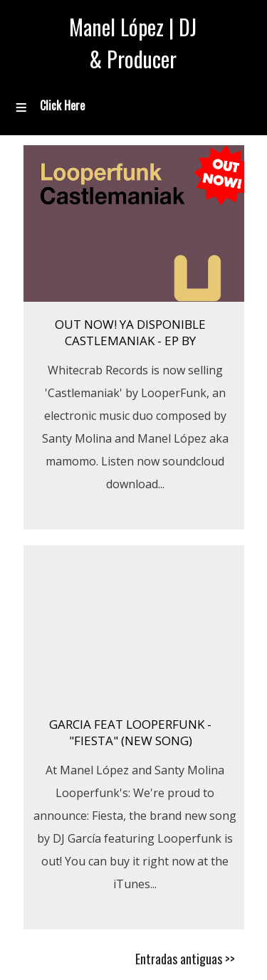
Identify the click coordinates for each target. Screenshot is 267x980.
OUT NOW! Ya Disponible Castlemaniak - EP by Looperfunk (130, 341)
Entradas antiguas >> (185, 959)
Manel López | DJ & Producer (133, 43)
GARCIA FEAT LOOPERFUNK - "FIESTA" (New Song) (130, 732)
